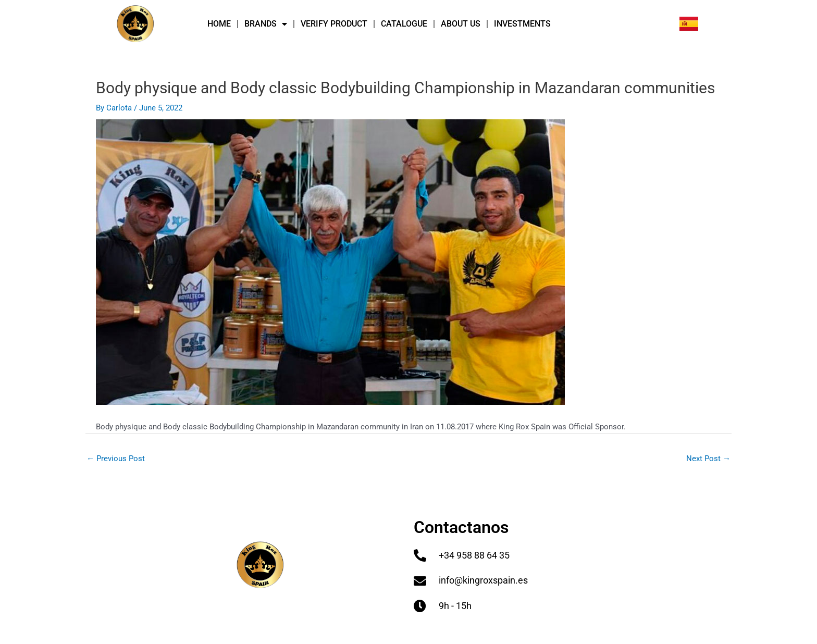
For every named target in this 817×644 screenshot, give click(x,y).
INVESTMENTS (522, 24)
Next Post (708, 459)
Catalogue (404, 24)
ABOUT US (461, 24)
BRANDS (266, 24)
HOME (219, 24)
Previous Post (116, 459)
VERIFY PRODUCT (334, 24)
